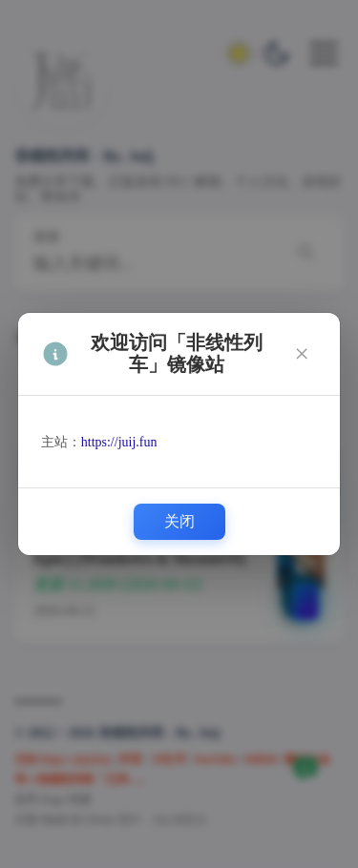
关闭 (179, 521)
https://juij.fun (119, 442)
